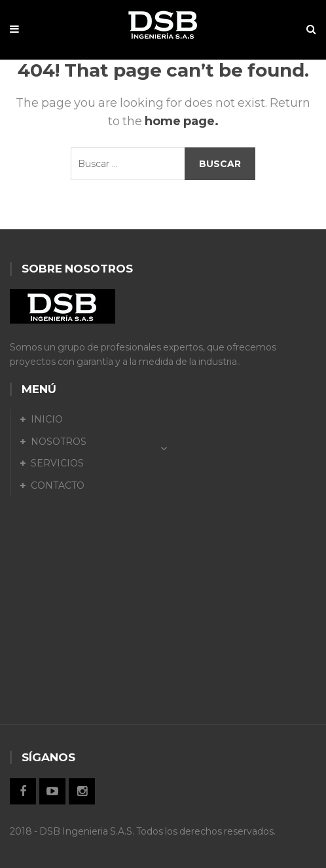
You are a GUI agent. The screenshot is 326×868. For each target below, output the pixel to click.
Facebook (23, 791)
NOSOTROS (59, 442)
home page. (182, 121)
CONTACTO (58, 485)
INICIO (47, 419)
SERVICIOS (57, 463)
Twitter (52, 791)
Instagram (82, 791)
